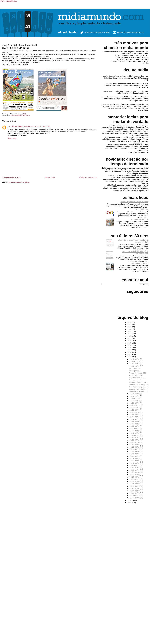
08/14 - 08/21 (135, 426)
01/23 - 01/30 (135, 491)
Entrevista (105, 104)
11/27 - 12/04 (135, 394)
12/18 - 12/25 (135, 361)
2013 (130, 352)
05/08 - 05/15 (135, 458)
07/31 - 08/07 (135, 431)
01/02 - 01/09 (135, 498)
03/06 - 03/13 (135, 479)
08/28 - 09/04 (135, 421)
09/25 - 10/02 (135, 412)
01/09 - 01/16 (135, 495)
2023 (130, 329)
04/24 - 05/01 (135, 463)
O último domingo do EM (139, 263)
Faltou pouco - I (135, 371)
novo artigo (124, 78)
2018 (130, 341)
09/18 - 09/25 (135, 414)
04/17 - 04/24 (135, 465)
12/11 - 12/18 (135, 364)
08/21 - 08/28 (135, 424)
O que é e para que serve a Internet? (134, 202)
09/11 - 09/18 (135, 417)
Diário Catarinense (16, 116)
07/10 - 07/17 (135, 438)
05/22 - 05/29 (135, 454)
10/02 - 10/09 (135, 410)
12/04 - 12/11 (135, 366)
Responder (12, 138)
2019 (130, 338)
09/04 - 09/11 (135, 419)
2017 (130, 343)
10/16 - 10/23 (135, 405)
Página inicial (50, 177)
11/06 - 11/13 (135, 401)
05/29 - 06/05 (135, 451)
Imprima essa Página (8, 1)
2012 (130, 354)
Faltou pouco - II (135, 368)
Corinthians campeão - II (138, 389)
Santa (28, 116)
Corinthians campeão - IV (139, 384)
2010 (130, 500)
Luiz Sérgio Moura (15, 126)
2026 (130, 322)
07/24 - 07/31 (135, 433)
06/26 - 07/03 (135, 442)
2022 (130, 331)
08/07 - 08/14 (135, 428)
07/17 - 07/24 (135, 435)
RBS (24, 116)
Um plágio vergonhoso (140, 219)
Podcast (109, 84)
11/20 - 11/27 (135, 396)
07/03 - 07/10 (135, 440)
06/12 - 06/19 (135, 447)
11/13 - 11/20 (135, 398)
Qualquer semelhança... (138, 382)
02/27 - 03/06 (135, 481)
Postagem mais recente (11, 177)
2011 (130, 357)
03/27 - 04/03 (135, 472)
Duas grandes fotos (137, 380)
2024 (130, 327)
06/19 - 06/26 (135, 445)
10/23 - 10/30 (135, 403)
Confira (145, 63)
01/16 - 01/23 (135, 493)
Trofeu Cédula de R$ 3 (15, 48)
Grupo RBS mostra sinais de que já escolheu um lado (135, 253)
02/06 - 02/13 (135, 486)
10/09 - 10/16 (135, 408)
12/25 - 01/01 (135, 359)
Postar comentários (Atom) (19, 182)
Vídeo (104, 97)
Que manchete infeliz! (137, 378)
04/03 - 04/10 (135, 470)
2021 (130, 334)
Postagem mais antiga (88, 177)
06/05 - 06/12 (135, 449)
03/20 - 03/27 (135, 475)
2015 (130, 347)
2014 (130, 350)
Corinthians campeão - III (139, 387)
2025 (130, 324)
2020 (130, 336)
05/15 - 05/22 (135, 456)
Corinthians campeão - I (138, 391)
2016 (130, 345)
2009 (130, 502)
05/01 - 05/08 (135, 461)
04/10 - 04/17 (135, 468)
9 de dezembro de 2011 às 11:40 (37, 126)
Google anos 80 (142, 210)
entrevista (141, 91)
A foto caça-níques (136, 375)
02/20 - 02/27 (135, 484)
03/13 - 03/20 (135, 477)
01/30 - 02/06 (135, 488)
